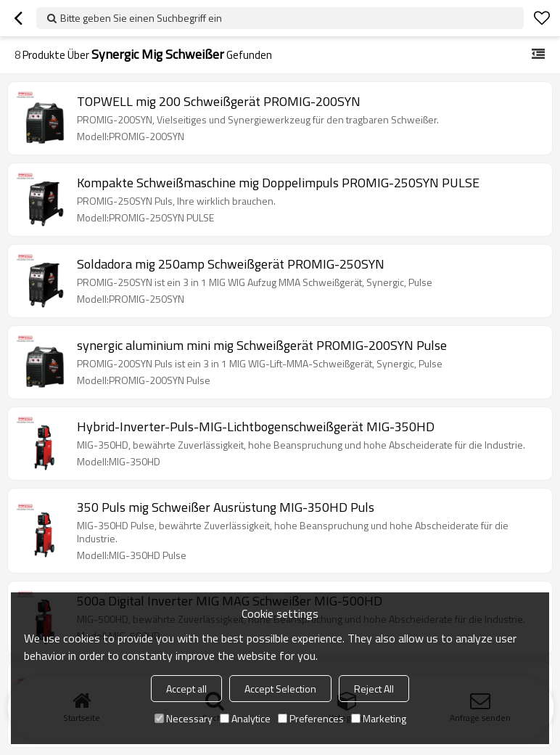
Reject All (374, 689)
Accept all (186, 689)
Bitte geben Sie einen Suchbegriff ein (141, 18)
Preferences (311, 718)
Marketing (379, 718)
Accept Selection (280, 689)
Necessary (184, 718)
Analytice (245, 718)
